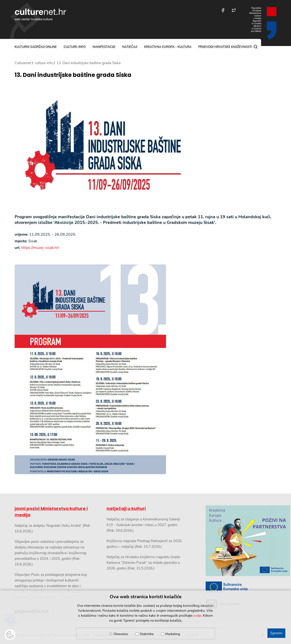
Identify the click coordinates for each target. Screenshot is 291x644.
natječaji (130, 47)
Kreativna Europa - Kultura (168, 47)
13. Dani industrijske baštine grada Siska (73, 75)
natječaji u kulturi (126, 508)
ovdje (197, 616)
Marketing (173, 634)
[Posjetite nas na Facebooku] (223, 10)
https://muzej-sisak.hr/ (40, 248)
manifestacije (104, 47)
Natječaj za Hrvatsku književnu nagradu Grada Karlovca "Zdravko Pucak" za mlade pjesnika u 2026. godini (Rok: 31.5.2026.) (143, 563)
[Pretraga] (256, 47)
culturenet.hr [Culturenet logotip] (40, 14)
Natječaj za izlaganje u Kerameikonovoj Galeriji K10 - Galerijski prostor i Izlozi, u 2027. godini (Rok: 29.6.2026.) (143, 525)
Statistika (147, 634)
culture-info (75, 47)
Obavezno (121, 634)
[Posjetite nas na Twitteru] (234, 10)
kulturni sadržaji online (36, 47)
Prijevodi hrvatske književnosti (225, 47)
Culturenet (23, 63)
